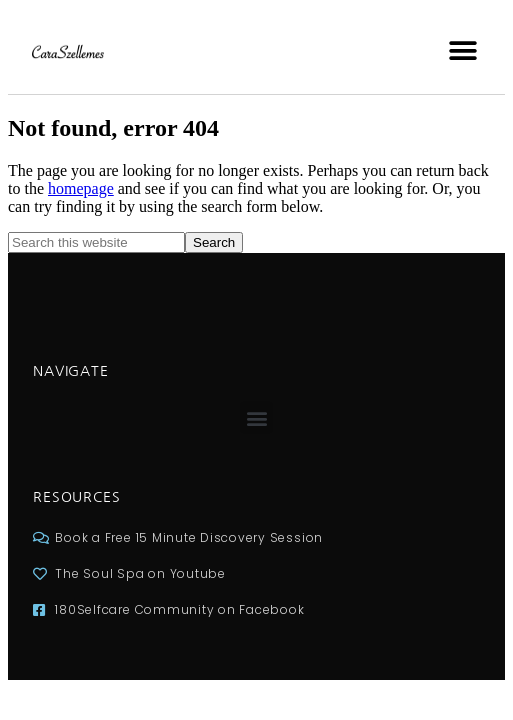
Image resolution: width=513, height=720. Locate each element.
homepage (81, 188)
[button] (462, 50)
